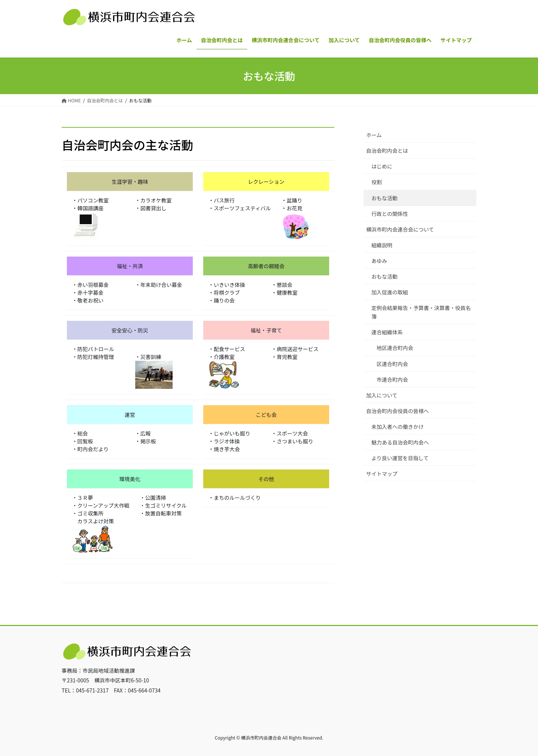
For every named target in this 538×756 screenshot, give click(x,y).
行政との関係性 (390, 214)
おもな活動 (384, 198)
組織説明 (382, 245)
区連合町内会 (392, 364)
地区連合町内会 (395, 348)
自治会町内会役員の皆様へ (398, 411)
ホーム (374, 135)
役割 (377, 182)
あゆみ (379, 261)
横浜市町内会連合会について (400, 229)
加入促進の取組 (390, 292)
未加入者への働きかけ (398, 427)
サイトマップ (382, 474)
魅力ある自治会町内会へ (400, 442)
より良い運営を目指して (400, 458)
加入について (382, 395)
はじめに (382, 166)
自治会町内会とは (387, 151)
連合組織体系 (387, 332)
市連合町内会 (392, 379)
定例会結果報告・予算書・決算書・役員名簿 (421, 312)
